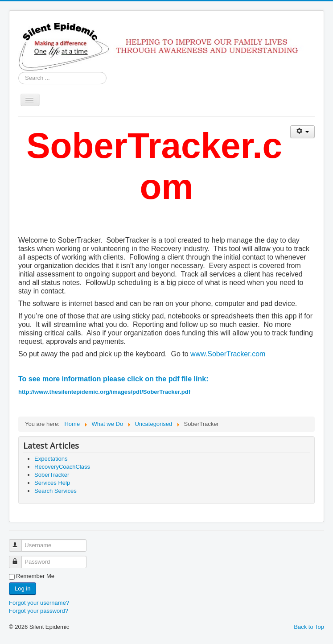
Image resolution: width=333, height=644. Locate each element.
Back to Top (309, 627)
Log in (23, 588)
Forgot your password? (39, 611)
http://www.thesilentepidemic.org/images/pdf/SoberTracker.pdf (104, 392)
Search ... (18, 72)
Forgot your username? (39, 603)
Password (19, 558)
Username (19, 542)
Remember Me (35, 576)
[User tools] (302, 132)
